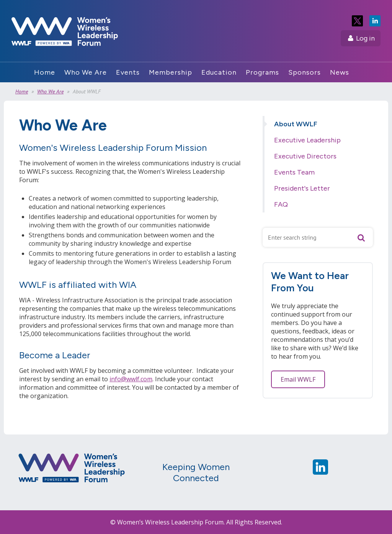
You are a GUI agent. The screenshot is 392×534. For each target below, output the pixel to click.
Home (22, 91)
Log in (365, 38)
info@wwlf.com (131, 379)
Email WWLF (298, 379)
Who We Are (50, 91)
